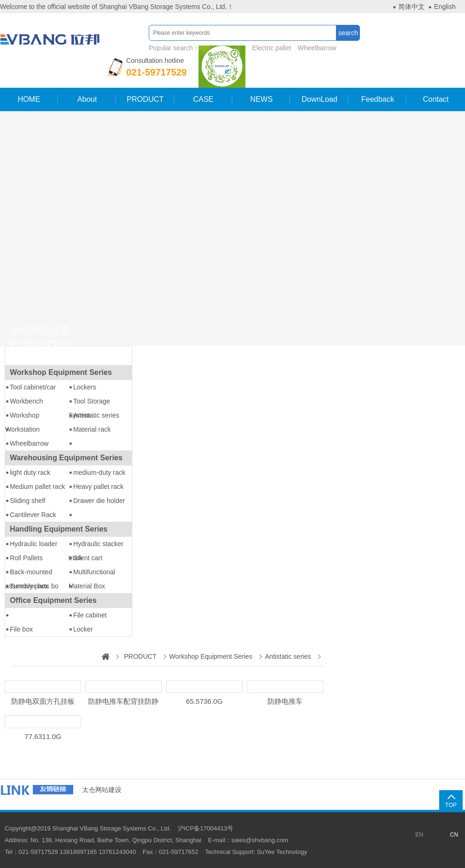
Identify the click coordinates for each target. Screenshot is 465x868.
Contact (436, 99)
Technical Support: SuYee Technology (256, 852)
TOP (451, 805)
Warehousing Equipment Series (66, 458)
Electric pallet (270, 48)
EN (419, 835)
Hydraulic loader (34, 544)
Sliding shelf (28, 501)
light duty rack (30, 472)
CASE (203, 99)
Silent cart (88, 558)
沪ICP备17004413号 (206, 828)
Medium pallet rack (38, 487)
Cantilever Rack (33, 515)
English (445, 7)
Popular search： (242, 48)
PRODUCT (145, 99)
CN (454, 835)
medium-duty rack (99, 472)
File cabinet (90, 615)
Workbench (27, 401)
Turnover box (29, 586)
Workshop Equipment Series (61, 372)
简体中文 (412, 7)
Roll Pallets (26, 558)
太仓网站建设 (102, 790)
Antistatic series (96, 415)
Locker (83, 629)
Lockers (85, 387)
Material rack (92, 429)
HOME (29, 99)
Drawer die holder (99, 501)
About (87, 99)
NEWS (261, 99)
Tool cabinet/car (33, 387)
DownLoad (320, 99)
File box (21, 629)
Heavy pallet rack (98, 487)
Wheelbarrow (316, 48)
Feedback (378, 99)
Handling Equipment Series (59, 529)
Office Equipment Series (53, 600)
